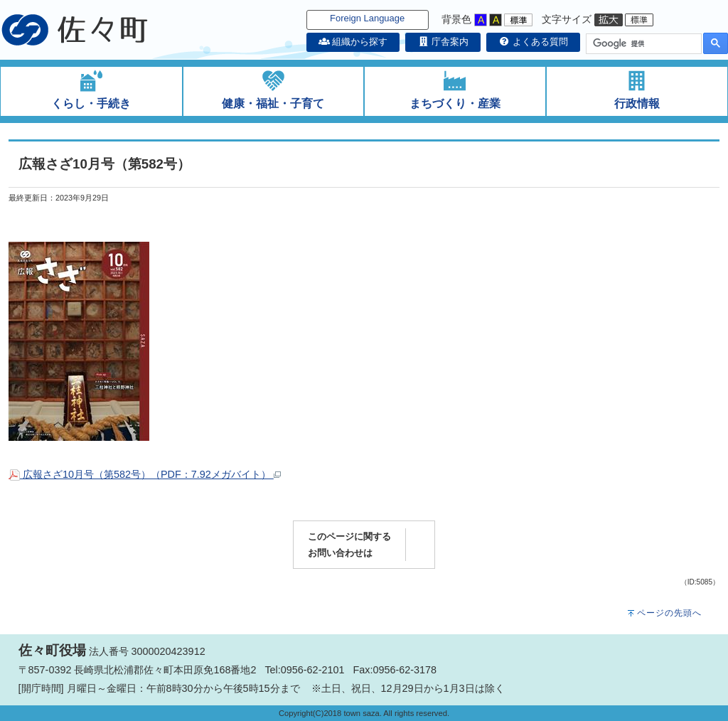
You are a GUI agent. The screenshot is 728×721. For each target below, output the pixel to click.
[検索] (642, 44)
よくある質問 (533, 42)
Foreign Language (367, 18)
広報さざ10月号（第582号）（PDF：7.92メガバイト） (145, 474)
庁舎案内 (443, 42)
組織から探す (353, 42)
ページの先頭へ (669, 613)
